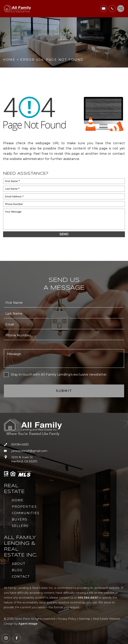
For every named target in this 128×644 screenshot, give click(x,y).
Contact (21, 577)
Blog (17, 570)
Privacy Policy (67, 619)
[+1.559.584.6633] (112, 9)
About (19, 564)
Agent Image (28, 624)
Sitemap (85, 619)
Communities (26, 513)
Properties (24, 507)
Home (18, 500)
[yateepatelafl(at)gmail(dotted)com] (104, 9)
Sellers (20, 526)
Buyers (20, 519)
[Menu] (121, 9)
